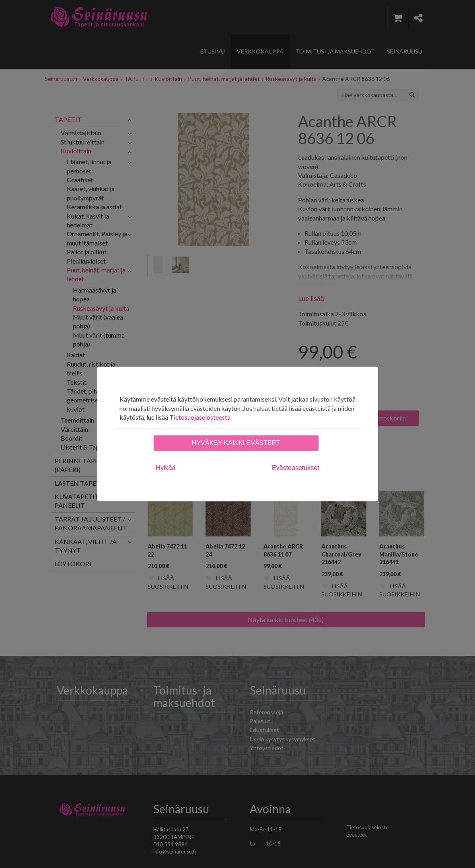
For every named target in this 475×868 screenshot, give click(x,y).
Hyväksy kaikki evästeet (236, 443)
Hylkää (166, 468)
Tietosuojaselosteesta (200, 417)
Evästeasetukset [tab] (295, 468)
